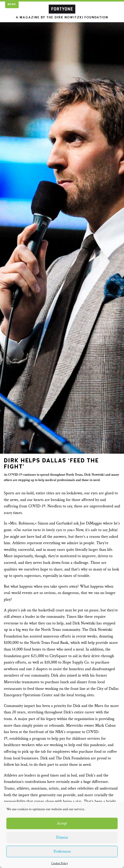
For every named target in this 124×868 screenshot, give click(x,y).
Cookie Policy (60, 863)
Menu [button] (12, 4)
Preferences (62, 852)
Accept (62, 823)
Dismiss (62, 837)
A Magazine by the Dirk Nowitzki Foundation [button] (62, 18)
